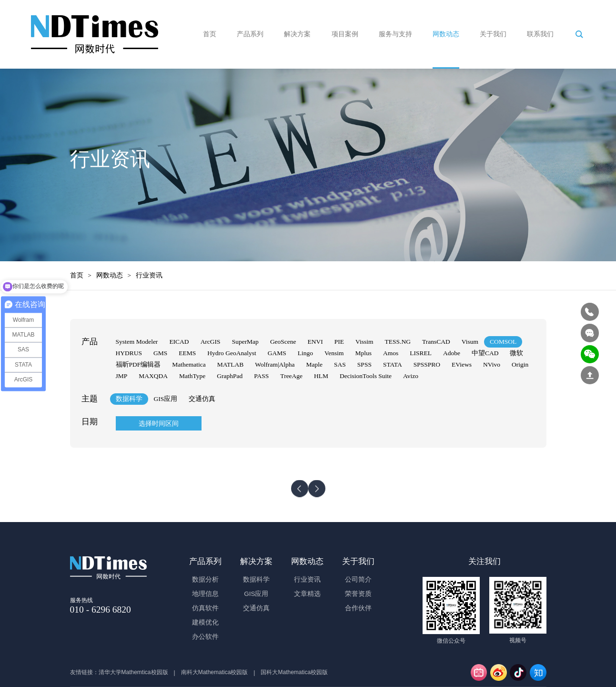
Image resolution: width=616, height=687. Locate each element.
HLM (321, 374)
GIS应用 (166, 396)
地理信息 (205, 591)
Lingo (305, 351)
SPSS (364, 362)
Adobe (452, 351)
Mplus (363, 351)
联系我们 (540, 33)
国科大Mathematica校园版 (294, 670)
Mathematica (189, 362)
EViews (462, 362)
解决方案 (297, 33)
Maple (315, 362)
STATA (393, 362)
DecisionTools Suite (366, 374)
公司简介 (358, 577)
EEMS (187, 351)
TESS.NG (398, 339)
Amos (391, 351)
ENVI (315, 339)
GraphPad (230, 374)
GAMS (277, 351)
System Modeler (137, 339)
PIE (339, 339)
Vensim (334, 351)
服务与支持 (395, 33)
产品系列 (250, 33)
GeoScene (283, 339)
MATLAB (231, 362)
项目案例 (345, 33)
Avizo (411, 374)
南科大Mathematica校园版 (215, 670)
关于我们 (493, 33)
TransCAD (436, 339)
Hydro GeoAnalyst (232, 351)
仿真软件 (205, 606)
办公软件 (205, 634)
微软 (516, 351)
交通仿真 (202, 396)
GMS (160, 351)
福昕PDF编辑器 (138, 362)
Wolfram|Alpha (275, 362)
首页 (210, 33)
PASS (261, 374)
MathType (192, 374)
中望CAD (485, 351)
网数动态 (446, 33)
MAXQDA (153, 374)
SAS (340, 362)
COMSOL (503, 339)
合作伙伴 (358, 606)
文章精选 (307, 591)
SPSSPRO (427, 362)
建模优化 (205, 620)
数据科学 (129, 396)
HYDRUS (129, 351)
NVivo (492, 362)
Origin (520, 362)
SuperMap (245, 339)
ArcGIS (211, 339)
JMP (122, 374)
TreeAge (291, 374)
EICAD (179, 339)
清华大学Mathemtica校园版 (133, 670)
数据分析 (205, 577)
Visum (470, 339)
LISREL (421, 351)
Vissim (364, 339)
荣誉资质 (358, 591)
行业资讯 (307, 577)
